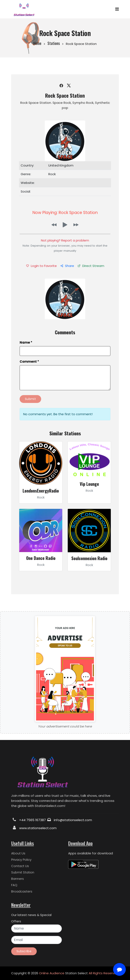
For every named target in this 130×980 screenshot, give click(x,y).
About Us (18, 853)
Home (37, 43)
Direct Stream (91, 266)
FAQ (14, 885)
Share (67, 266)
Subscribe (24, 951)
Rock (52, 174)
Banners (18, 879)
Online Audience (52, 973)
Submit (30, 399)
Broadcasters (22, 891)
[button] (54, 225)
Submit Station (23, 872)
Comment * (29, 362)
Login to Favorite (41, 266)
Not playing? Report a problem (65, 240)
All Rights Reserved (103, 973)
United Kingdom (61, 165)
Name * (26, 342)
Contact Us (20, 866)
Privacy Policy (21, 860)
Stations (54, 43)
